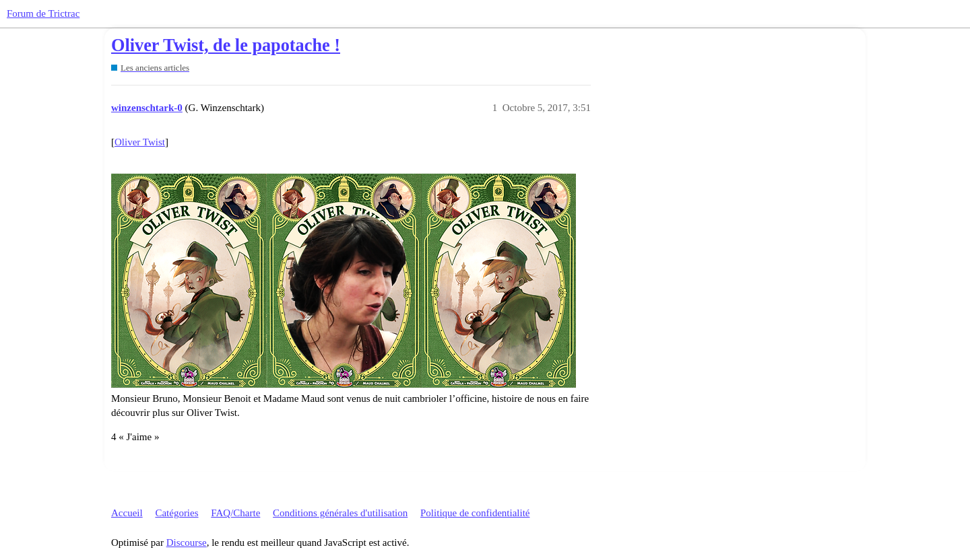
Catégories (176, 513)
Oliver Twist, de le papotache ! (226, 45)
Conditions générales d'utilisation (340, 513)
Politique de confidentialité (475, 513)
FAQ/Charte (235, 513)
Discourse (187, 542)
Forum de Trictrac (43, 13)
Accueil (127, 513)
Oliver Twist (140, 142)
